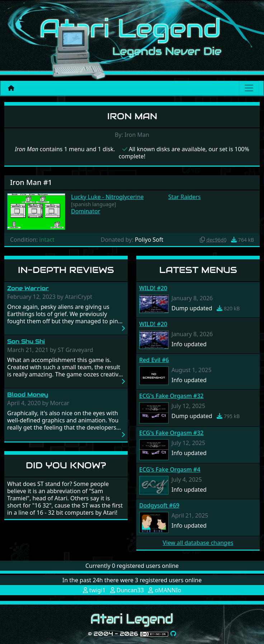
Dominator (86, 211)
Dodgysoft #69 (159, 505)
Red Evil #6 (154, 360)
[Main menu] (249, 88)
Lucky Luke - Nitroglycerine (107, 197)
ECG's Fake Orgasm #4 (170, 469)
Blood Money (28, 395)
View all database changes (198, 543)
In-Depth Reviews (66, 270)
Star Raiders (185, 197)
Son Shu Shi (26, 341)
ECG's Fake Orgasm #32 (171, 396)
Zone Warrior (28, 288)
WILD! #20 (153, 288)
